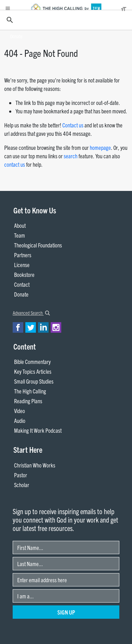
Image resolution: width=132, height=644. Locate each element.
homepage (100, 147)
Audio (20, 420)
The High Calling (30, 391)
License (22, 265)
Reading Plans (28, 401)
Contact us (73, 125)
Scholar (22, 485)
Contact (22, 284)
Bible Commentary (32, 361)
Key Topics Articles (33, 371)
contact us (15, 164)
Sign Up (66, 612)
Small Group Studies (34, 381)
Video (20, 411)
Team (20, 235)
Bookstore (24, 274)
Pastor (21, 475)
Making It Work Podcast (38, 430)
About (20, 225)
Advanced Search (31, 313)
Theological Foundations (38, 245)
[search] (65, 20)
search (71, 156)
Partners (23, 255)
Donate (16, 36)
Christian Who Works (35, 465)
